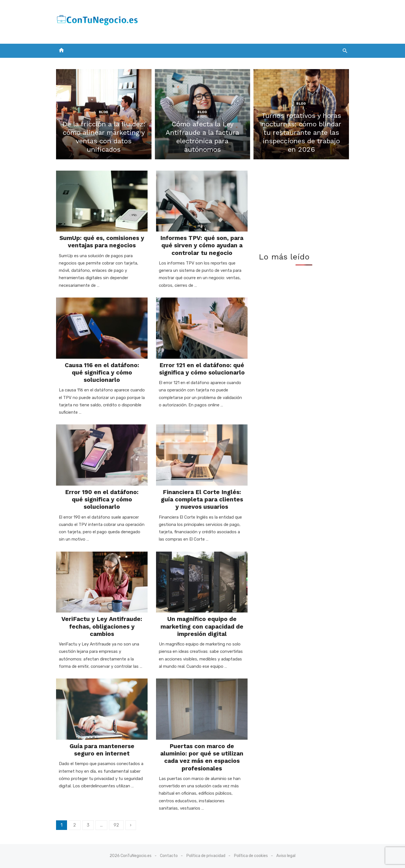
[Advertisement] (246, 21)
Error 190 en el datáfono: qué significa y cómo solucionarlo (102, 499)
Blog (104, 112)
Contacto (169, 856)
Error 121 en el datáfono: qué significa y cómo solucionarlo (202, 369)
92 (116, 825)
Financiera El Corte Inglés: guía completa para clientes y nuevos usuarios (202, 499)
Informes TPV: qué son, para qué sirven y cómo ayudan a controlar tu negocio (202, 245)
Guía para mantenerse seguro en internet (102, 750)
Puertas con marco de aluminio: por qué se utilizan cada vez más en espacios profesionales (202, 757)
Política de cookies (251, 856)
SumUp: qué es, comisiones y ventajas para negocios (102, 242)
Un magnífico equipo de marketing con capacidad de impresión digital (202, 626)
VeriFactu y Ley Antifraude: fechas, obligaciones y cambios (102, 626)
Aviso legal (286, 856)
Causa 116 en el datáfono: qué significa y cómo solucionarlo (102, 373)
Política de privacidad (206, 856)
